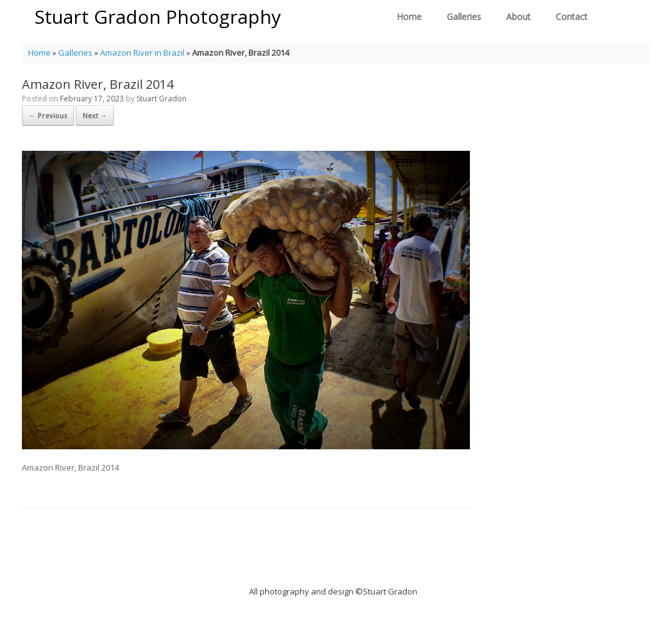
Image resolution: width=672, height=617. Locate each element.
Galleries (464, 17)
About (518, 17)
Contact (572, 17)
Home (409, 17)
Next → (95, 115)
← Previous (48, 115)
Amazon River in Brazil (142, 53)
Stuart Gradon (161, 99)
